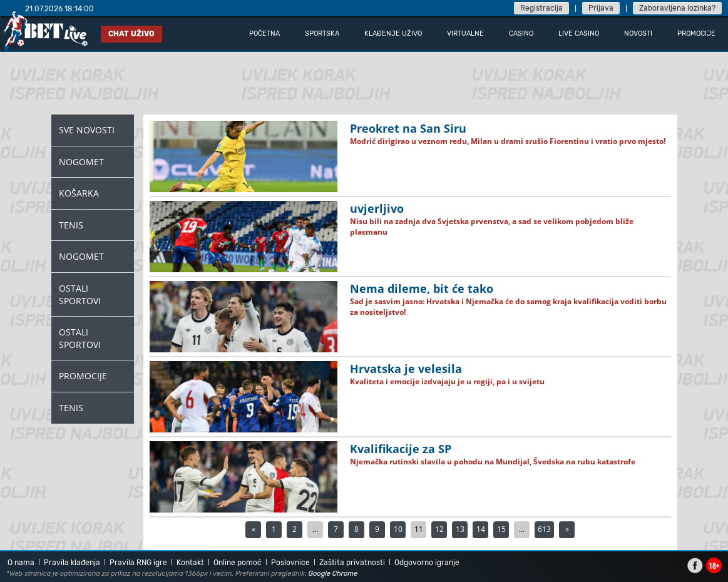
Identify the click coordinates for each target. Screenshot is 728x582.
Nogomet (81, 162)
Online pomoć (238, 563)
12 (439, 529)
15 (501, 529)
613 (544, 529)
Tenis (71, 225)
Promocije (83, 376)
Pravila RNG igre (138, 563)
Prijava (601, 8)
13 (460, 529)
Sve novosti (87, 130)
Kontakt (190, 563)
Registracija (541, 8)
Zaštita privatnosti (352, 563)
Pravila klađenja (72, 563)
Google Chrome (333, 574)
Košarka (79, 193)
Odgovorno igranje (427, 563)
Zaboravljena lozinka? (677, 8)
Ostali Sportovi (80, 294)
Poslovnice (290, 563)
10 (398, 529)
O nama (21, 563)
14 (481, 529)
